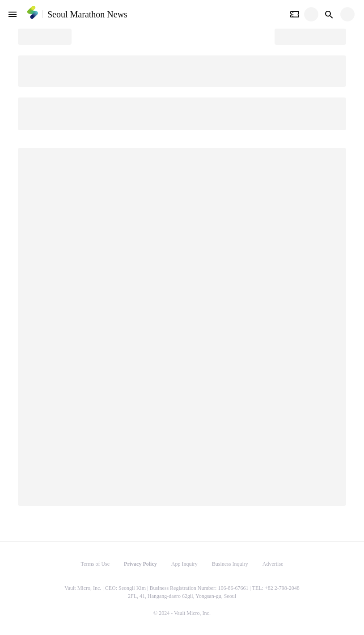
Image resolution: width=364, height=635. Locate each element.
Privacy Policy (140, 564)
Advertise (273, 564)
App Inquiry (184, 564)
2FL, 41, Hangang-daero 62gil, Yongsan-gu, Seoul (182, 596)
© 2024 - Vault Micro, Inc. (182, 613)
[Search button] (329, 14)
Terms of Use (95, 564)
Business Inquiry (230, 564)
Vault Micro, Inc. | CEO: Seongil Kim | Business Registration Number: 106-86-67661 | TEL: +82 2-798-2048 (182, 588)
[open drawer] (13, 14)
